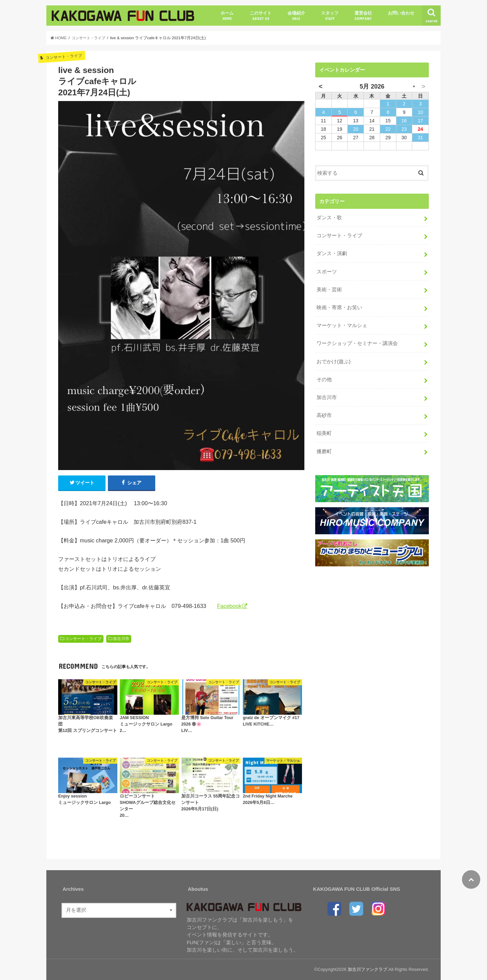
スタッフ (330, 16)
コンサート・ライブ (83, 639)
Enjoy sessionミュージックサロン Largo (84, 799)
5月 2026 (372, 87)
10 (420, 112)
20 (356, 129)
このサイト (261, 16)
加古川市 (121, 639)
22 (388, 129)
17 (420, 121)
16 (404, 121)
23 (404, 129)
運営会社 (363, 16)
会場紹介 (296, 16)
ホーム (227, 16)
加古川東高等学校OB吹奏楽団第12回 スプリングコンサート (88, 724)
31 (420, 138)
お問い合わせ (401, 13)
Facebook (229, 606)
